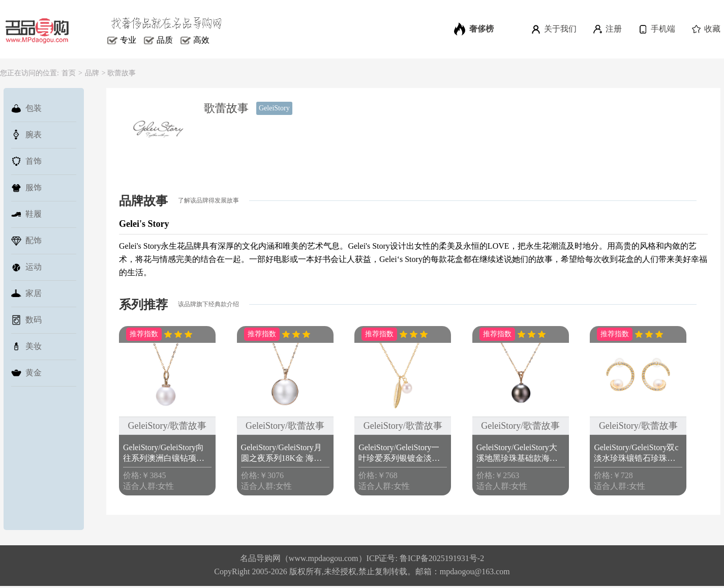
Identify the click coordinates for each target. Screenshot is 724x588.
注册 (607, 29)
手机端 (656, 29)
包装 (26, 108)
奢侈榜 (474, 29)
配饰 (26, 241)
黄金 (26, 373)
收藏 (705, 29)
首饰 (26, 161)
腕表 (26, 135)
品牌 (92, 73)
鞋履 (26, 214)
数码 (26, 320)
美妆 (26, 346)
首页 (69, 73)
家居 (26, 293)
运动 (26, 267)
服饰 (26, 188)
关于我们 (553, 29)
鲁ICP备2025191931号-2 (442, 558)
